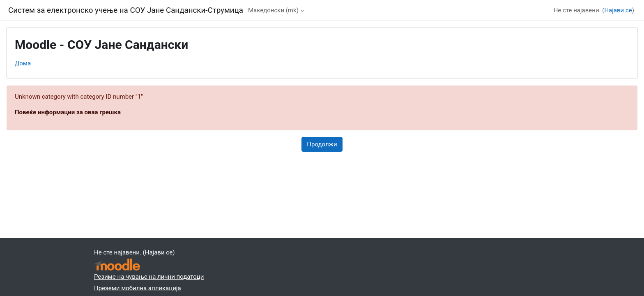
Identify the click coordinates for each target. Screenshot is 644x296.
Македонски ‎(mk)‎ (273, 10)
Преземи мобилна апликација (138, 288)
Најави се (618, 10)
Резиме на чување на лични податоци (149, 277)
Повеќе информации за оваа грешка (68, 112)
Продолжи (322, 144)
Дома (23, 63)
